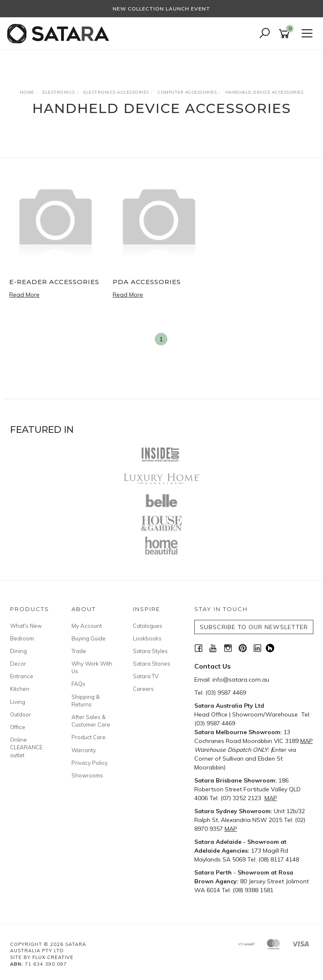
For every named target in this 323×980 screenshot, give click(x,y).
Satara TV (146, 676)
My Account (87, 626)
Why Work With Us (92, 667)
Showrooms (87, 775)
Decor (18, 664)
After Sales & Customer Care (91, 721)
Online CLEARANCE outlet (26, 747)
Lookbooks (147, 638)
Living (18, 702)
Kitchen (20, 689)
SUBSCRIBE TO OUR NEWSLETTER (254, 627)
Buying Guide (89, 638)
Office (18, 727)
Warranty (84, 750)
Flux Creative (53, 957)
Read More (24, 295)
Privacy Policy (90, 763)
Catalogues (148, 626)
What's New (26, 626)
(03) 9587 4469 (226, 693)
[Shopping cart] (286, 34)
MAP (307, 741)
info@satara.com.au (241, 680)
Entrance (22, 676)
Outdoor (21, 714)
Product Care (89, 737)
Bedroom (22, 638)
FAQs (78, 684)
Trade (79, 651)
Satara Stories (152, 664)
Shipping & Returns (86, 701)
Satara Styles (150, 651)
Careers (143, 689)
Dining (19, 651)
